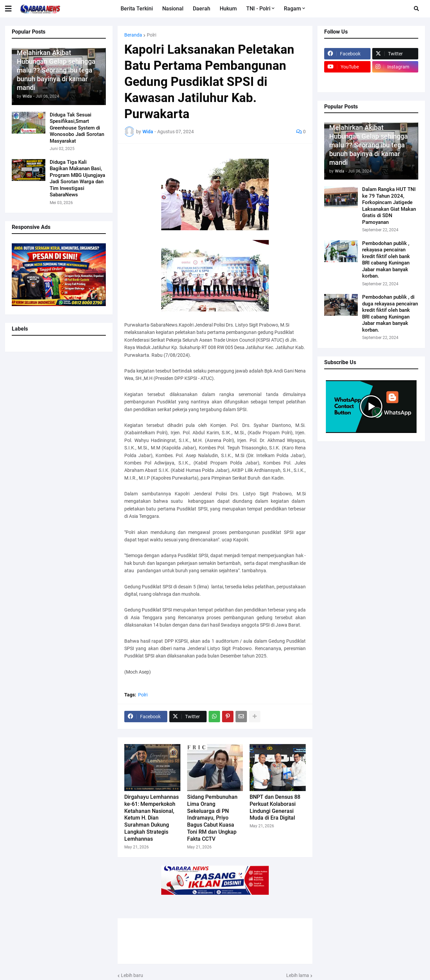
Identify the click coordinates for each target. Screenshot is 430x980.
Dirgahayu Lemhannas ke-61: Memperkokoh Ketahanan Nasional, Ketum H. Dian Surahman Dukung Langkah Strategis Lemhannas (152, 818)
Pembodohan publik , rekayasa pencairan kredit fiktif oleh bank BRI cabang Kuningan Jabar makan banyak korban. (386, 260)
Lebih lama (298, 975)
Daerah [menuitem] (202, 9)
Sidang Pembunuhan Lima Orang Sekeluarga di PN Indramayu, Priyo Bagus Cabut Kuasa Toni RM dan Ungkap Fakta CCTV (212, 818)
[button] (12, 9)
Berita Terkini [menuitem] (137, 9)
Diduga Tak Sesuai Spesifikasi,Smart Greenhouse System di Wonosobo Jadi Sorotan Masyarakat (77, 128)
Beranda (133, 35)
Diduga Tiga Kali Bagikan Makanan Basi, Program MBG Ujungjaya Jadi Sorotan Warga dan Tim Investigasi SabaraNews (77, 179)
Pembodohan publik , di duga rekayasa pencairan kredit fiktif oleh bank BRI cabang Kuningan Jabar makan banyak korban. (390, 313)
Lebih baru (132, 975)
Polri (152, 35)
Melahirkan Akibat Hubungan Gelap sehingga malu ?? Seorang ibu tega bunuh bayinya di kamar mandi (56, 70)
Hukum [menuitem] (228, 9)
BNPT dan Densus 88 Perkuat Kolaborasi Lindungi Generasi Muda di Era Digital (275, 807)
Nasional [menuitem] (173, 9)
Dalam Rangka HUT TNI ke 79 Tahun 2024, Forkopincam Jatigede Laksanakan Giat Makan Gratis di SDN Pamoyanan (389, 206)
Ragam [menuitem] (292, 9)
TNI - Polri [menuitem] (258, 9)
